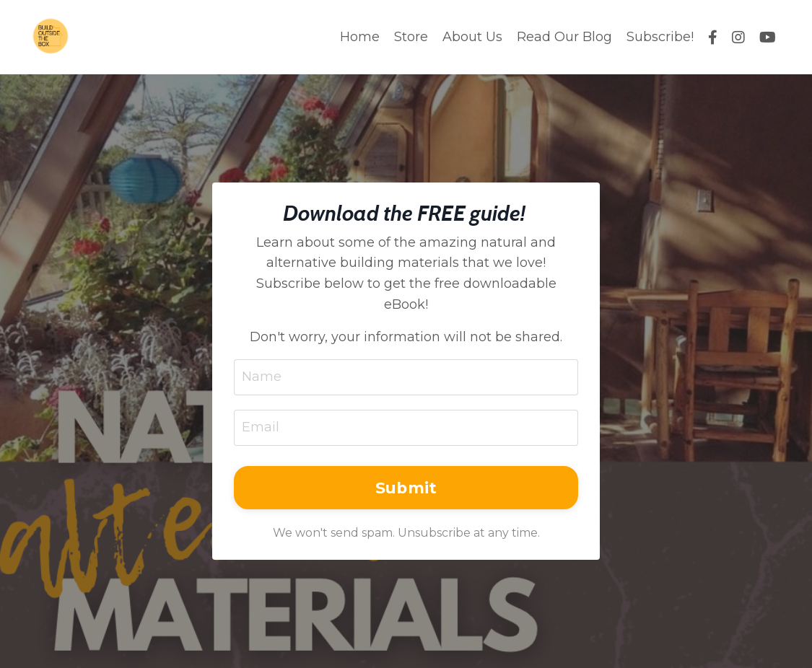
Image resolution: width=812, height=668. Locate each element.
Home (360, 37)
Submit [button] (406, 488)
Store (411, 37)
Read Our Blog (564, 37)
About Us (472, 37)
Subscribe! (660, 37)
